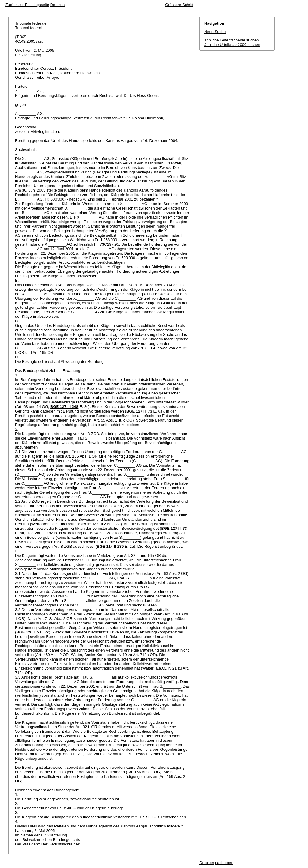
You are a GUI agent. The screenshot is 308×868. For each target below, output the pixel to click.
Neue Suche (215, 32)
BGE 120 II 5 (28, 632)
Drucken (57, 5)
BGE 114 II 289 (110, 546)
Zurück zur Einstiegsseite (27, 5)
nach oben (224, 863)
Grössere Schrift (179, 5)
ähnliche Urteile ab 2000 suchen (232, 45)
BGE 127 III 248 (64, 407)
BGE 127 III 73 (139, 411)
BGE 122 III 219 (96, 524)
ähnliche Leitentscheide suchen (231, 40)
